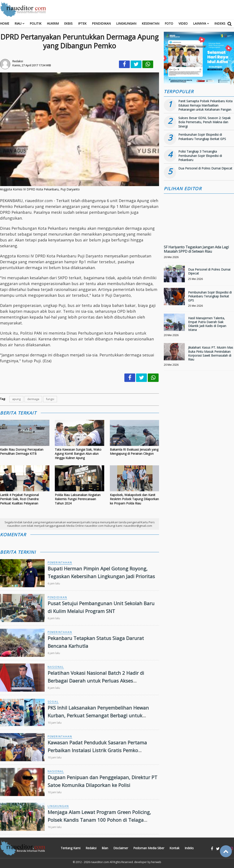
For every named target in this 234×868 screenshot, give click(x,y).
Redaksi (91, 848)
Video (183, 23)
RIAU (18, 23)
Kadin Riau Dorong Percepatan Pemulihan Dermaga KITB (22, 452)
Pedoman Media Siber (149, 848)
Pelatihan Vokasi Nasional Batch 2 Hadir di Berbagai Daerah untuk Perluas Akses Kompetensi (96, 680)
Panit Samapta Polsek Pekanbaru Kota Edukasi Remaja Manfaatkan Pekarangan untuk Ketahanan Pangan (205, 105)
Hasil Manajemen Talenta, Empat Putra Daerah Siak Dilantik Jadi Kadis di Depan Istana (207, 324)
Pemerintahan (60, 562)
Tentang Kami (71, 848)
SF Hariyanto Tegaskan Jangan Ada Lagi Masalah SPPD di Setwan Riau (196, 249)
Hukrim (53, 23)
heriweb (156, 862)
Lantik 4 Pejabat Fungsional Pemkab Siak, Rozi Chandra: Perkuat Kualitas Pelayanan (19, 499)
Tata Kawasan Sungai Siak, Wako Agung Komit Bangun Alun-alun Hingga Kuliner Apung (78, 454)
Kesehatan (150, 23)
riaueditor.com (100, 862)
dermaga (33, 399)
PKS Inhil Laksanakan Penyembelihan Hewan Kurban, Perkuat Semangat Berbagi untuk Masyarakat (98, 715)
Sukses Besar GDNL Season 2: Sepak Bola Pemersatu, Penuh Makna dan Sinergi (204, 122)
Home (5, 23)
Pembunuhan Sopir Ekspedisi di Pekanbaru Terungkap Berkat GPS (202, 137)
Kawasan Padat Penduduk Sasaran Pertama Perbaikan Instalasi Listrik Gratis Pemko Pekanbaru (97, 750)
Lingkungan (126, 23)
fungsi (50, 399)
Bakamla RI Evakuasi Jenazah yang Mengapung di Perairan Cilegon (134, 452)
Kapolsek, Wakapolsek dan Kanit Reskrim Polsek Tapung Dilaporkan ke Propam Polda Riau (134, 499)
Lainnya (200, 23)
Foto (169, 23)
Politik (36, 23)
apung (16, 399)
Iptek (82, 23)
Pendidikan (101, 23)
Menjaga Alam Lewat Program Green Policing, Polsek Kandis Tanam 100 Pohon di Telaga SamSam (99, 820)
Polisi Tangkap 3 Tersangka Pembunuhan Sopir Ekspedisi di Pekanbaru (200, 156)
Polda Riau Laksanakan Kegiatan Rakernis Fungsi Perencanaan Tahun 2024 (78, 499)
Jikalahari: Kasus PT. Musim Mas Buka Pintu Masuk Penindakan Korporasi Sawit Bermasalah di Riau (211, 353)
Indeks (220, 23)
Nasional (56, 667)
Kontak (174, 848)
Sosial (53, 702)
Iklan (105, 848)
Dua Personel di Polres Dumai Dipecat (205, 168)
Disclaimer (121, 848)
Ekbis (68, 23)
